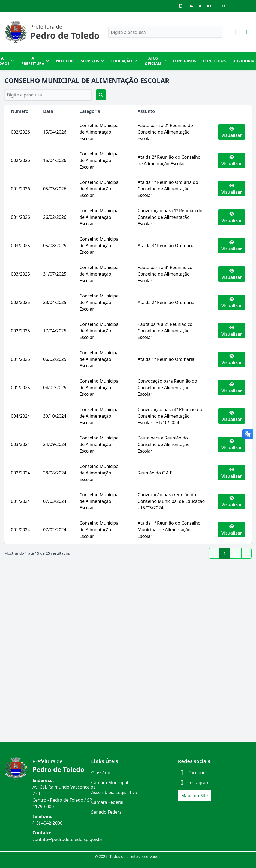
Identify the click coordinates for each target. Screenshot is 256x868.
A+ (209, 6)
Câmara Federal (107, 802)
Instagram (194, 783)
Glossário (101, 773)
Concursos (185, 61)
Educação (124, 61)
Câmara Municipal (110, 783)
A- (191, 6)
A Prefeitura (35, 61)
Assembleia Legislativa (114, 792)
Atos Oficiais (156, 61)
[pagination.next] (246, 553)
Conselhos (214, 61)
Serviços (93, 61)
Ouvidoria (243, 61)
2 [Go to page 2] (236, 553)
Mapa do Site (195, 796)
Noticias (65, 61)
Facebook (193, 773)
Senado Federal (107, 812)
